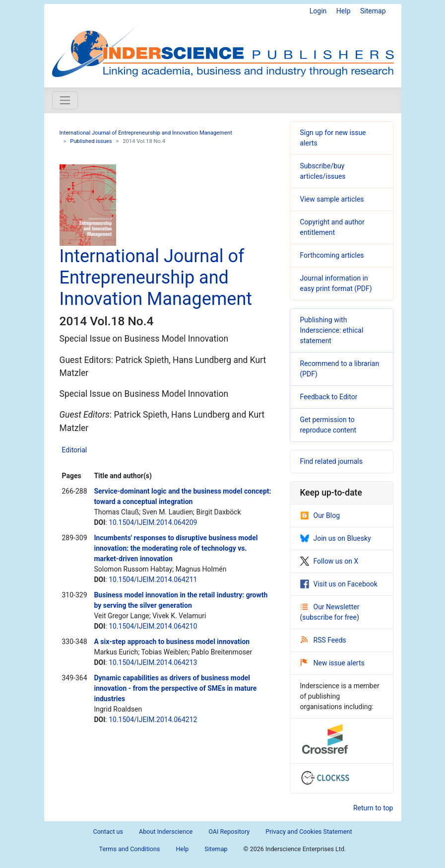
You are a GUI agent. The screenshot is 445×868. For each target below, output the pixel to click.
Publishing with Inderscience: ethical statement (332, 330)
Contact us (108, 832)
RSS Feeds (323, 640)
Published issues (91, 141)
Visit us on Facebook (339, 584)
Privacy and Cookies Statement (309, 832)
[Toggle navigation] (65, 100)
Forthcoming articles (332, 255)
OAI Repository (229, 832)
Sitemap (373, 11)
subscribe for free (329, 617)
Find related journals (331, 461)
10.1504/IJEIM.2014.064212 (153, 720)
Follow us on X (329, 561)
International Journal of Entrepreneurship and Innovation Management (146, 133)
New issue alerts (333, 663)
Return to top (373, 808)
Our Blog (320, 515)
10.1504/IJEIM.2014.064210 (153, 626)
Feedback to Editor (329, 397)
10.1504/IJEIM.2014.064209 (153, 522)
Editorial (75, 450)
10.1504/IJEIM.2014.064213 (153, 662)
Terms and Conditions (130, 849)
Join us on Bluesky (336, 538)
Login (318, 11)
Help (344, 11)
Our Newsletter (330, 607)
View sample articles (332, 199)
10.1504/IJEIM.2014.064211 (153, 579)
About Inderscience (166, 832)
